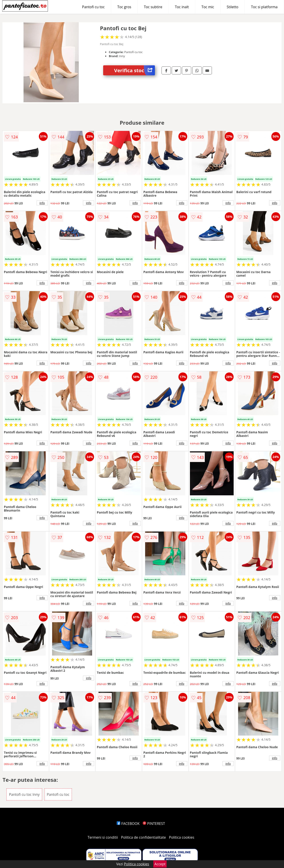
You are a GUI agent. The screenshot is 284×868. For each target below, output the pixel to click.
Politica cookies (182, 837)
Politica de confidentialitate (144, 837)
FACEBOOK (128, 824)
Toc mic (208, 7)
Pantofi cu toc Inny (24, 794)
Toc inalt (182, 7)
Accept (160, 864)
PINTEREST (154, 824)
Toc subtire (153, 7)
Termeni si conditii (103, 837)
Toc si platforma (264, 7)
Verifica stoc (134, 70)
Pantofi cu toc (93, 7)
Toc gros (124, 7)
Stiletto (233, 7)
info (42, 203)
